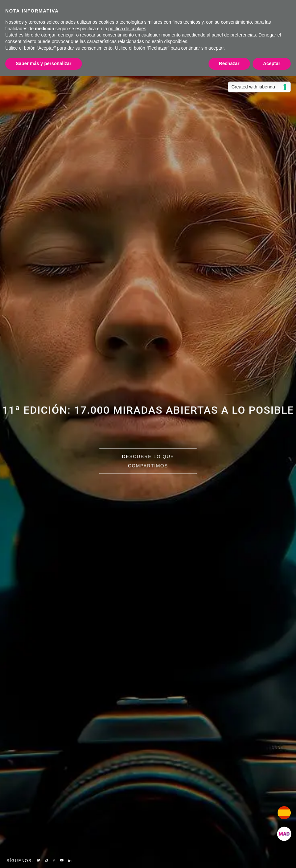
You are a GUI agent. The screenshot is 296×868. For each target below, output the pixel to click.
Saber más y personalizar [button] (44, 63)
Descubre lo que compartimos (148, 462)
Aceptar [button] (272, 63)
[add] (284, 834)
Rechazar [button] (229, 63)
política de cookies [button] (127, 29)
